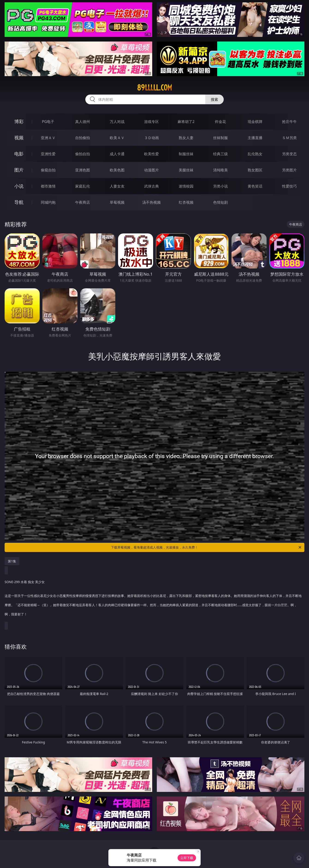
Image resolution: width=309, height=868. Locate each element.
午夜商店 (83, 202)
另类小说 (220, 186)
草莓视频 (117, 202)
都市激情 (48, 186)
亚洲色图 (83, 170)
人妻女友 (117, 186)
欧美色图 (117, 170)
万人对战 (117, 122)
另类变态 (289, 154)
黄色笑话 (255, 186)
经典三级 (220, 154)
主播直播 (255, 138)
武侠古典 (152, 186)
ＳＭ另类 (289, 138)
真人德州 (83, 122)
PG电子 (48, 122)
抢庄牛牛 (289, 122)
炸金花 (220, 122)
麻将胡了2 (186, 122)
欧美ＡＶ (117, 138)
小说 (19, 186)
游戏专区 (152, 122)
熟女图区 (255, 170)
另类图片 (289, 170)
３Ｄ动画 (152, 138)
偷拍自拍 (83, 154)
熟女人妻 (186, 138)
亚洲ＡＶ (48, 138)
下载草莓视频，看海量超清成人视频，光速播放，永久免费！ (206, 547)
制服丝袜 (186, 154)
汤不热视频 (152, 202)
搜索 (214, 99)
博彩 (19, 121)
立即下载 (187, 858)
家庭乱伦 (83, 186)
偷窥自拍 (48, 170)
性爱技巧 (289, 186)
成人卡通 (117, 154)
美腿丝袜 (186, 170)
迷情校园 (186, 186)
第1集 (12, 561)
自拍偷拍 (83, 138)
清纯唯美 (220, 170)
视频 (19, 138)
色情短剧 (220, 202)
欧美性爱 (152, 154)
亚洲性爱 (48, 154)
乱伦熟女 (255, 154)
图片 (19, 170)
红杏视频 (186, 202)
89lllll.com (154, 88)
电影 (19, 154)
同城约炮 (48, 202)
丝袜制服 (220, 138)
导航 (19, 202)
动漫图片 (152, 170)
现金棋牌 (255, 122)
